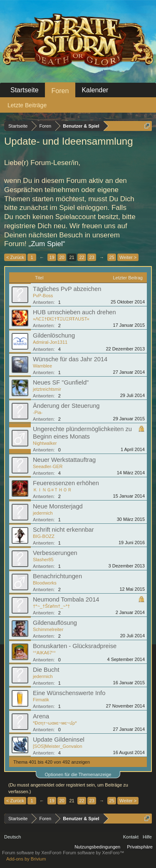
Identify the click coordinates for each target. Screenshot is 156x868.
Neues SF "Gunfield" (61, 382)
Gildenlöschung (54, 335)
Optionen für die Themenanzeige (78, 774)
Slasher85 (43, 560)
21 (72, 257)
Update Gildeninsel (59, 740)
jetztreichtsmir (47, 389)
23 (92, 257)
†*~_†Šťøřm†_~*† (51, 606)
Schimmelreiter (48, 629)
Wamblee (42, 366)
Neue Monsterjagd (58, 506)
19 (52, 257)
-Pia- (38, 412)
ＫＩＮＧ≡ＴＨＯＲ (52, 490)
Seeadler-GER (48, 466)
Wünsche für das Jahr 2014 (70, 359)
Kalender (95, 90)
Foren (60, 91)
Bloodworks (45, 583)
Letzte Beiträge (27, 105)
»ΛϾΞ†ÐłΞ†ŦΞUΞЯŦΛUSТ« (61, 319)
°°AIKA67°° (44, 653)
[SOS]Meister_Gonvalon (58, 746)
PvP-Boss (43, 296)
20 (62, 257)
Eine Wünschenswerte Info (69, 693)
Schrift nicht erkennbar (63, 530)
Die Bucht (46, 670)
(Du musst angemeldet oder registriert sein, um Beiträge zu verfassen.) (68, 788)
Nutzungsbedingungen (97, 847)
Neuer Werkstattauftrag (64, 460)
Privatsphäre (140, 847)
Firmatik (41, 700)
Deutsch (12, 837)
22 (82, 257)
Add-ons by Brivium (26, 859)
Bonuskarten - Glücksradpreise (75, 646)
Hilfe (147, 837)
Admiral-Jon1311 (50, 342)
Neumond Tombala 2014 (66, 599)
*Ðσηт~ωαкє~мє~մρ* (55, 723)
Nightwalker (45, 443)
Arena (41, 716)
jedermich (43, 513)
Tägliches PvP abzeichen (67, 289)
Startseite (25, 90)
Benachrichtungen (57, 576)
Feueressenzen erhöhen (66, 483)
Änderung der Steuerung (66, 406)
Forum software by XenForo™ (93, 853)
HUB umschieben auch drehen (74, 312)
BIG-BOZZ (44, 536)
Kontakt (131, 837)
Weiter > (128, 257)
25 (111, 257)
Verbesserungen (55, 553)
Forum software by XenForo (32, 853)
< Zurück (15, 257)
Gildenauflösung (55, 623)
